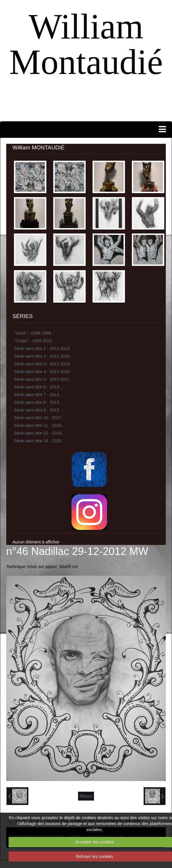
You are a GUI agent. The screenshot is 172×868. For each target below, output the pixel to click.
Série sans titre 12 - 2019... (39, 433)
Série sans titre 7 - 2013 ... (39, 395)
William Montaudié (86, 44)
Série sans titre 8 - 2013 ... (39, 402)
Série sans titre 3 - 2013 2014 (42, 364)
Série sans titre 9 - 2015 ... (39, 410)
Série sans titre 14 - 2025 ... (40, 441)
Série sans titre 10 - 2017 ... (40, 418)
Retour (86, 796)
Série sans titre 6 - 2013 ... (39, 387)
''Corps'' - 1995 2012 (33, 341)
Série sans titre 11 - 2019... (39, 425)
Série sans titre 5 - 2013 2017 (42, 379)
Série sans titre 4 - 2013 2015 (42, 372)
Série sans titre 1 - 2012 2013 (42, 349)
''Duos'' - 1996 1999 (32, 333)
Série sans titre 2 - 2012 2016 (42, 356)
